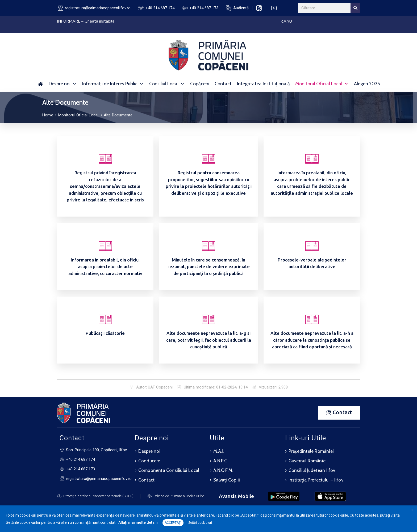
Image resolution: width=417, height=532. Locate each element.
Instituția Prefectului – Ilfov (316, 480)
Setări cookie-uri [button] (200, 523)
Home (48, 115)
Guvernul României (308, 461)
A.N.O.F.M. (223, 470)
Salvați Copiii (227, 480)
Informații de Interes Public (113, 84)
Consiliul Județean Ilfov (312, 470)
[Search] (355, 8)
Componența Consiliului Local (169, 470)
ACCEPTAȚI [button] (173, 523)
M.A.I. (218, 451)
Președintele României (311, 451)
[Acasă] (40, 84)
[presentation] (282, 22)
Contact (223, 84)
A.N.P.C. (221, 461)
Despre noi (63, 84)
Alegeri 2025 (367, 84)
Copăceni (200, 84)
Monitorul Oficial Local (322, 84)
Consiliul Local (167, 84)
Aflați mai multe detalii (138, 522)
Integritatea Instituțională (263, 84)
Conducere (149, 461)
